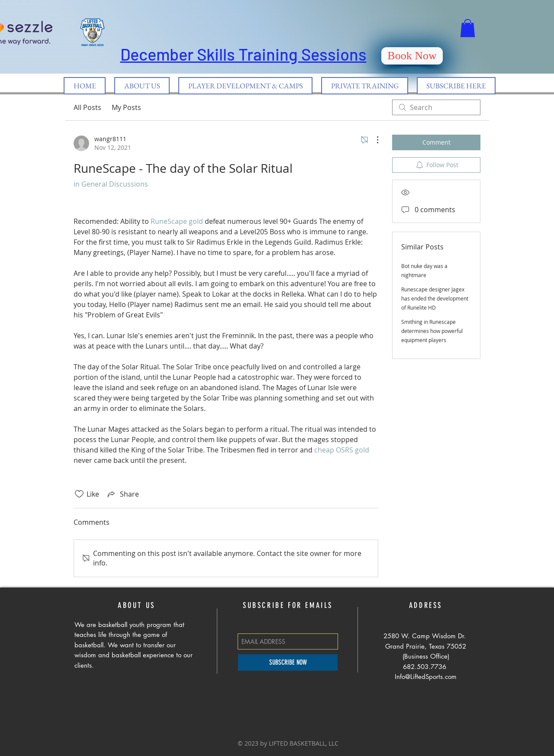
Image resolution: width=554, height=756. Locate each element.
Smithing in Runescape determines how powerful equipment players (432, 331)
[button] (468, 28)
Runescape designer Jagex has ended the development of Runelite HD (435, 298)
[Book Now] (412, 56)
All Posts (87, 107)
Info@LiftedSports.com (426, 677)
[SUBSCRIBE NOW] (288, 662)
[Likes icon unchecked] (79, 494)
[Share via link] (122, 494)
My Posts (126, 107)
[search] (436, 107)
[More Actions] (373, 140)
